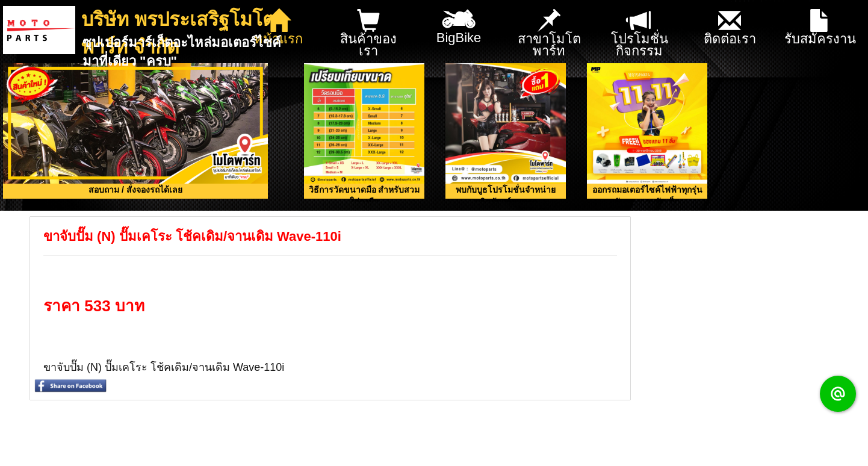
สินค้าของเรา (368, 34)
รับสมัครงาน (820, 28)
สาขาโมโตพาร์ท (549, 34)
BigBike (459, 23)
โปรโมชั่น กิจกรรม (640, 34)
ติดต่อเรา (730, 28)
